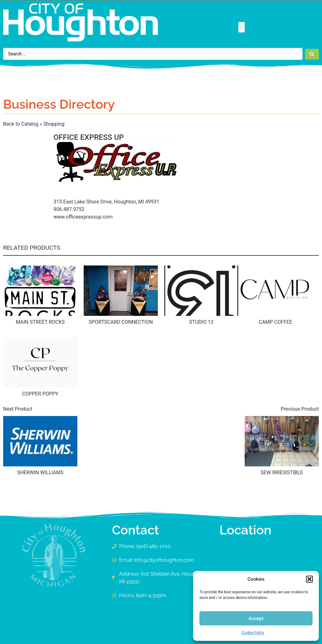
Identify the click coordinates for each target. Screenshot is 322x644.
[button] (309, 579)
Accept (256, 618)
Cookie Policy (253, 633)
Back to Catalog (21, 124)
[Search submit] (312, 54)
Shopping (54, 124)
